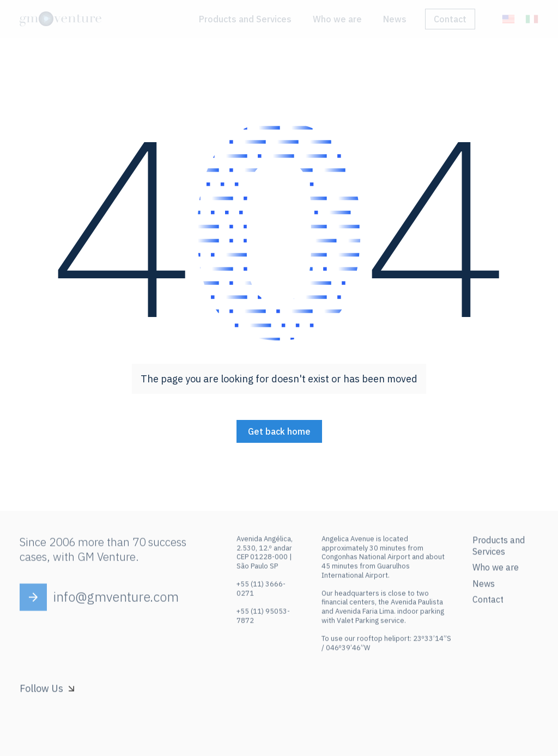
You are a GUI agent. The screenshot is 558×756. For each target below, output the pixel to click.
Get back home (279, 431)
